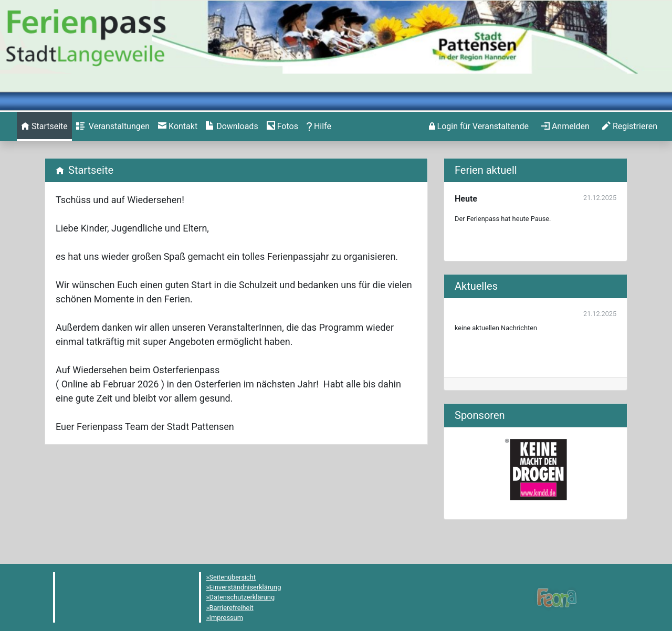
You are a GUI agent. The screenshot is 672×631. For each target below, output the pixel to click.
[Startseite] (44, 127)
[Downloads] (232, 127)
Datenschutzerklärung (242, 597)
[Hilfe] (282, 127)
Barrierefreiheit (232, 608)
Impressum (226, 618)
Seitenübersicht (233, 577)
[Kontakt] (178, 127)
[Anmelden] (479, 127)
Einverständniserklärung (245, 587)
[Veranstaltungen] (113, 127)
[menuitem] (44, 127)
